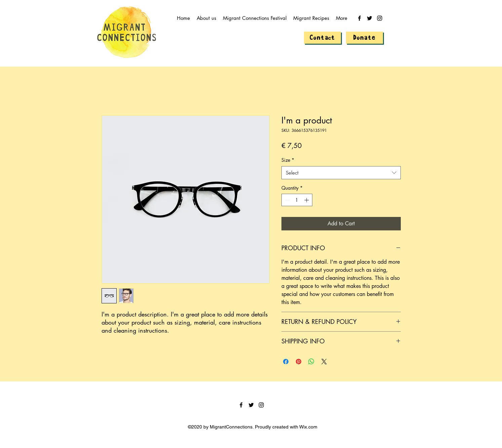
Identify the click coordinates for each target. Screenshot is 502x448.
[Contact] (322, 38)
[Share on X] (324, 362)
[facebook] (359, 18)
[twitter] (370, 18)
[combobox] (341, 173)
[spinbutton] (297, 200)
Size (288, 160)
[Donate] (364, 38)
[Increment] (307, 200)
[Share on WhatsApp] (311, 362)
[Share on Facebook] (286, 362)
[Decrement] (287, 200)
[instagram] (380, 18)
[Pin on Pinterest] (299, 362)
